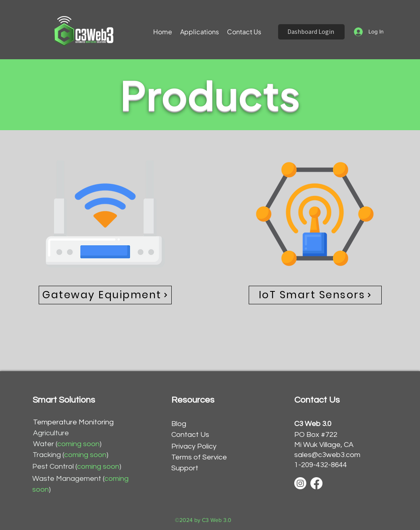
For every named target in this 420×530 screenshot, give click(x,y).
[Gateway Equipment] (105, 295)
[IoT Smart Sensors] (315, 295)
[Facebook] (316, 483)
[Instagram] (300, 483)
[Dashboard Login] (311, 32)
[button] (200, 32)
